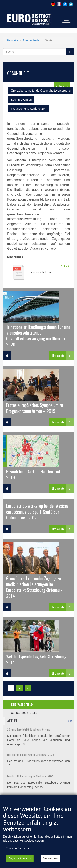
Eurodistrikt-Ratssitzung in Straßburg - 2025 (31, 755)
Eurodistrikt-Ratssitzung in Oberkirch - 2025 (30, 776)
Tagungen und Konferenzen (29, 109)
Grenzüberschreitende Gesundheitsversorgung (41, 91)
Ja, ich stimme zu (20, 862)
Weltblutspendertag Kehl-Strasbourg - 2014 (38, 659)
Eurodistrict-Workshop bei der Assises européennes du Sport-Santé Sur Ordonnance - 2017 (37, 511)
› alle (69, 721)
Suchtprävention (21, 100)
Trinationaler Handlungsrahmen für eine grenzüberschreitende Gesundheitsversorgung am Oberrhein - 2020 (38, 335)
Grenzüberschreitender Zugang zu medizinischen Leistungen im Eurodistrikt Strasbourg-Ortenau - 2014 (34, 587)
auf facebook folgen (24, 713)
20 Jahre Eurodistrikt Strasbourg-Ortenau (29, 729)
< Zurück (62, 86)
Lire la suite (58, 355)
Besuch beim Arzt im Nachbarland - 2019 (34, 474)
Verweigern (51, 862)
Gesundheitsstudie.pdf (40, 272)
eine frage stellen (22, 704)
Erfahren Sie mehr (17, 852)
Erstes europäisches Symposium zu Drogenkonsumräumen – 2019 (35, 408)
